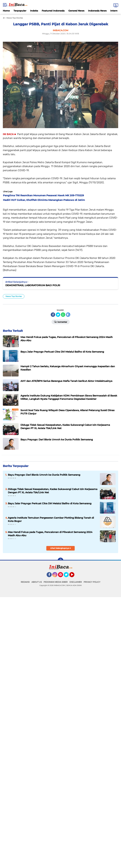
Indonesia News (97, 11)
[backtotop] (60, 560)
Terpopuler (20, 11)
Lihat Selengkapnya (61, 548)
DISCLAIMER (76, 582)
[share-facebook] (53, 315)
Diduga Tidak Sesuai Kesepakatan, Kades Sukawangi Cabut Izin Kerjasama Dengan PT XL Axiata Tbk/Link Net (53, 491)
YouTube (74, 576)
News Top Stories (14, 296)
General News (76, 11)
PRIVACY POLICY (92, 582)
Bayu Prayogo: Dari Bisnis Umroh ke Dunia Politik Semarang (44, 475)
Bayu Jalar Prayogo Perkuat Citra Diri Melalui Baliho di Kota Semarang (50, 503)
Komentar (61, 322)
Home (6, 11)
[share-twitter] (58, 315)
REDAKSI (25, 582)
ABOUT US (37, 582)
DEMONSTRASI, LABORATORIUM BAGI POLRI (33, 285)
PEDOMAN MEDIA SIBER (56, 582)
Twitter (68, 576)
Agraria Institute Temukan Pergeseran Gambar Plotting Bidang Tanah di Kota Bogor (51, 519)
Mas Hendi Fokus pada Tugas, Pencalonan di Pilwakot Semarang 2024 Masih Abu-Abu (50, 534)
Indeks (34, 11)
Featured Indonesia (53, 11)
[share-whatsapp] (63, 315)
